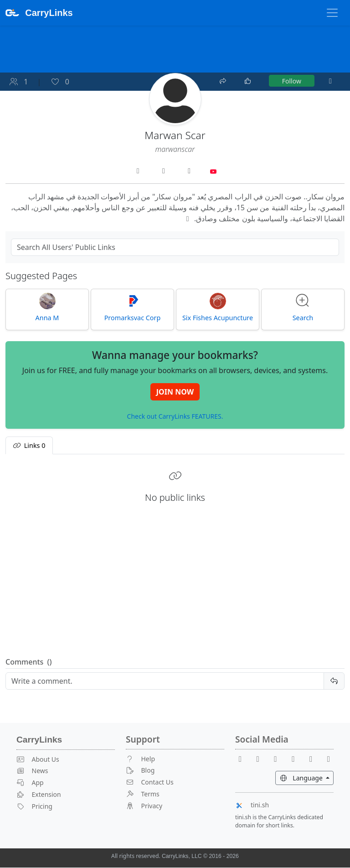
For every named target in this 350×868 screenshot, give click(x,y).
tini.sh (252, 805)
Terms (143, 794)
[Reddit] (279, 759)
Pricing (34, 806)
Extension (39, 795)
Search (303, 307)
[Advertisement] (175, 587)
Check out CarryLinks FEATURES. (175, 417)
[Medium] (329, 759)
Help (140, 759)
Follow (292, 81)
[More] (330, 81)
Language (306, 777)
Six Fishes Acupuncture (218, 307)
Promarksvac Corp (133, 307)
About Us (38, 759)
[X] (297, 759)
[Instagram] (314, 759)
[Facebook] (244, 759)
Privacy (144, 806)
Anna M (47, 307)
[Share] (224, 80)
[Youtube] (262, 759)
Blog (140, 771)
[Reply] (165, 681)
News (32, 771)
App (30, 783)
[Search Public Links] (175, 247)
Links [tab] (29, 445)
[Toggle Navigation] (332, 13)
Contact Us (150, 782)
